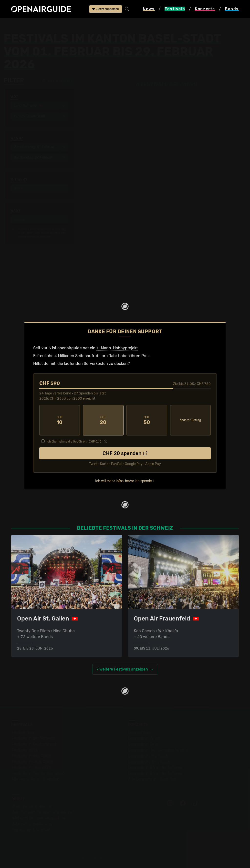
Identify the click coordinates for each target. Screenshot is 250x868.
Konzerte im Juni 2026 (149, 762)
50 (147, 420)
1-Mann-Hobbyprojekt (117, 348)
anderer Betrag (190, 420)
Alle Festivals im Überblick (35, 779)
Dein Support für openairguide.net (43, 812)
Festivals (35, 25)
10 (60, 420)
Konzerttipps (140, 732)
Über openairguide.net (32, 806)
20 (103, 420)
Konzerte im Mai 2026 (148, 756)
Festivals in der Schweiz (33, 738)
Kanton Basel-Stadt (84, 25)
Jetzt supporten (106, 9)
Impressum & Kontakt (31, 830)
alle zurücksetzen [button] (57, 81)
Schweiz (55, 25)
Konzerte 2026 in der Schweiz (155, 773)
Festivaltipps (23, 732)
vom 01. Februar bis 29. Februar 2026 (137, 25)
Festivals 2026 (25, 750)
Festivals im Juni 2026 (32, 762)
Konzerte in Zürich (145, 738)
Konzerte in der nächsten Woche (158, 750)
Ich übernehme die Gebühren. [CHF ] (74, 442)
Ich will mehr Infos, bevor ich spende (124, 481)
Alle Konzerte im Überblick (152, 779)
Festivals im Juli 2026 (31, 768)
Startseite (13, 25)
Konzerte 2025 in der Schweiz (155, 768)
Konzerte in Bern (143, 744)
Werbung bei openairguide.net (39, 818)
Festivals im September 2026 (38, 773)
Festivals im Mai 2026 (31, 756)
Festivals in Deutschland (34, 744)
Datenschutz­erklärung (32, 824)
